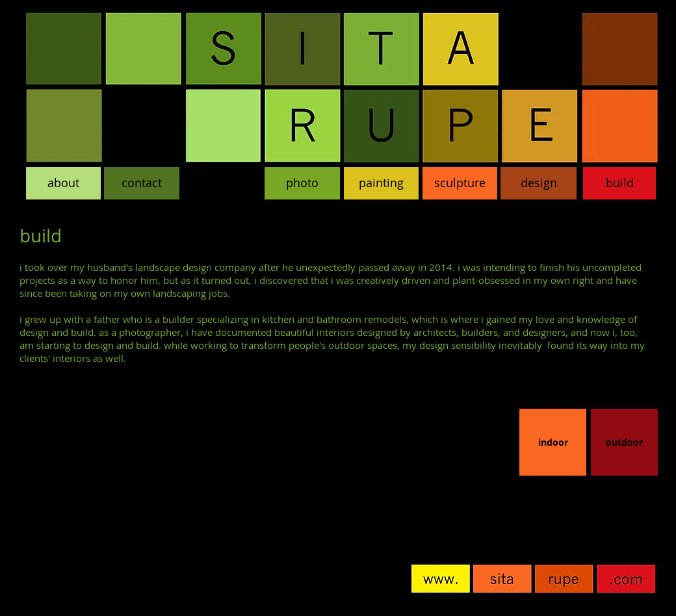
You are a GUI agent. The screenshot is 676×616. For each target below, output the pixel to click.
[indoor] (553, 442)
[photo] (302, 183)
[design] (539, 183)
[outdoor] (624, 442)
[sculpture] (460, 183)
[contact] (142, 183)
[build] (619, 183)
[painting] (381, 183)
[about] (63, 183)
